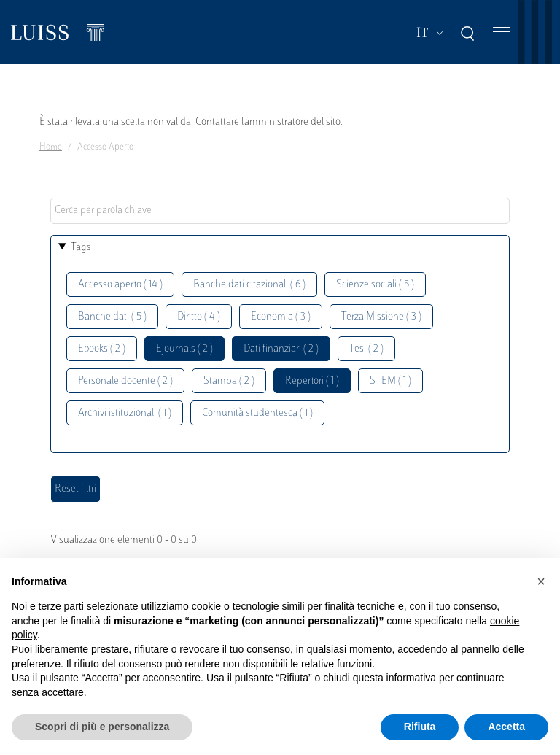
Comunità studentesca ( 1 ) (257, 413)
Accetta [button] (506, 727)
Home (51, 147)
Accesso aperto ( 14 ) (120, 285)
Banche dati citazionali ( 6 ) (249, 285)
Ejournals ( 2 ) (184, 349)
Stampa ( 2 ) (229, 381)
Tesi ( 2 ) (366, 349)
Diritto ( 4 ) (199, 317)
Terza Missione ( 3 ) (381, 317)
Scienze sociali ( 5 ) (375, 285)
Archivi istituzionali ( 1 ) (125, 413)
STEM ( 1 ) (390, 381)
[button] (541, 581)
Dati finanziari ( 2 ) (281, 349)
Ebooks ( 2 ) (102, 349)
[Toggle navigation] (502, 32)
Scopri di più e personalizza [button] (102, 727)
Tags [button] (81, 248)
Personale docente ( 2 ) (125, 381)
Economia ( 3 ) (281, 317)
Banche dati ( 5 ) (112, 317)
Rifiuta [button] (420, 727)
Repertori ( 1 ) (312, 381)
